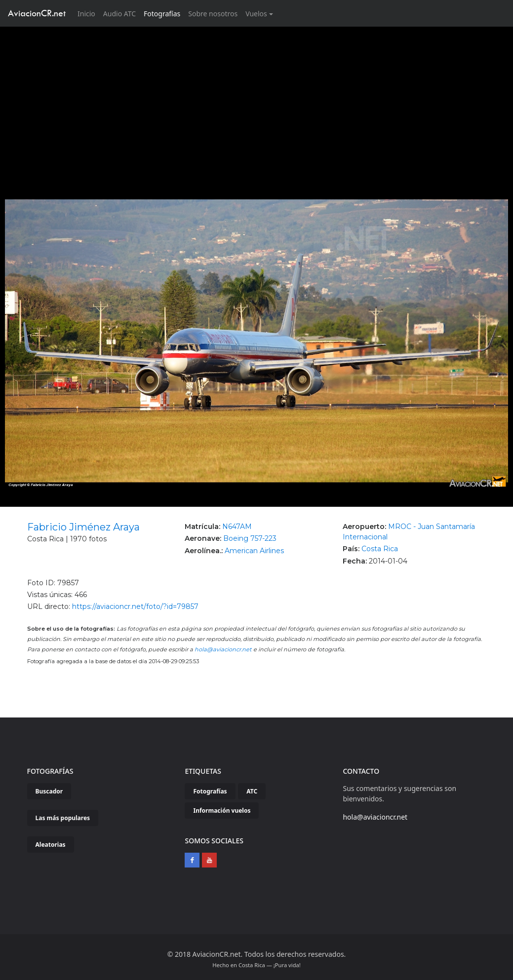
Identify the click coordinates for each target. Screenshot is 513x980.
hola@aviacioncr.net (223, 649)
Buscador (49, 791)
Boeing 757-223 (250, 538)
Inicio (88, 13)
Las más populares (63, 818)
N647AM (237, 527)
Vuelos (256, 14)
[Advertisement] (257, 101)
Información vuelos (222, 810)
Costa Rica (380, 549)
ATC (252, 791)
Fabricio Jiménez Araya (83, 527)
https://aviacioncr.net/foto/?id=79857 (135, 606)
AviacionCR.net (37, 13)
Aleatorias (51, 845)
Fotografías (162, 14)
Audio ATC (119, 14)
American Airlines (254, 551)
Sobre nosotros (213, 14)
